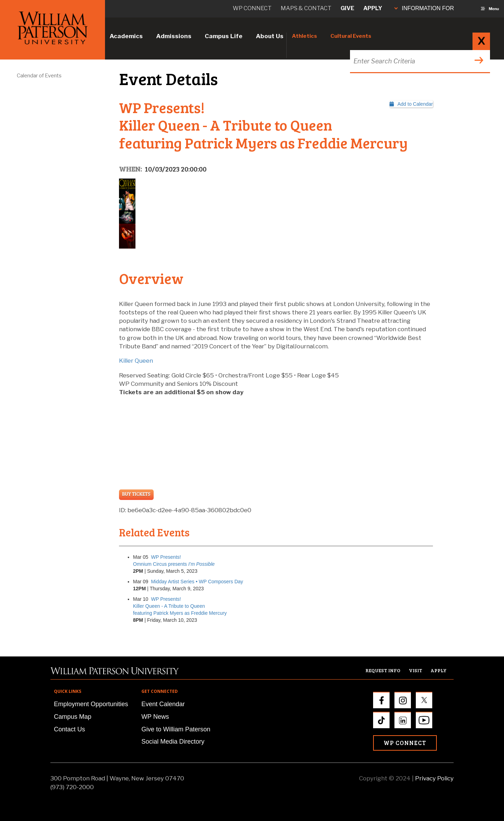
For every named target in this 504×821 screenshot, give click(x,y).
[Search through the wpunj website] (419, 61)
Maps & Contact (306, 8)
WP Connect (405, 743)
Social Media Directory (173, 742)
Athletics (304, 36)
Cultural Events (351, 36)
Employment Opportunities (91, 704)
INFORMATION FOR (424, 8)
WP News (155, 717)
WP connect (252, 8)
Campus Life (224, 36)
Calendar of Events (39, 76)
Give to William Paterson (176, 729)
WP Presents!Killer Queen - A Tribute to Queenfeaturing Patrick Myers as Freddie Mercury (180, 606)
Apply (373, 8)
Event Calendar (163, 704)
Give (347, 8)
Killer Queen (136, 361)
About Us (270, 36)
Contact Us (69, 729)
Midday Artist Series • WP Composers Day (197, 582)
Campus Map (73, 717)
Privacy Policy (434, 778)
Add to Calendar (411, 104)
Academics (126, 36)
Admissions (174, 36)
